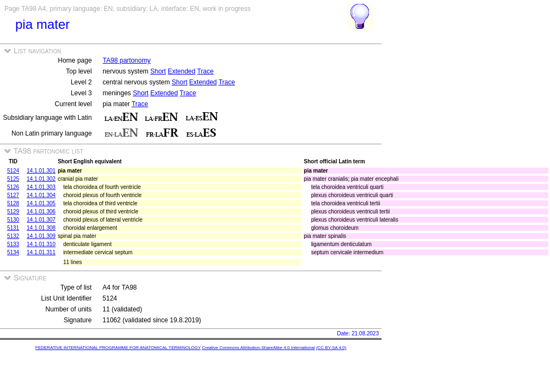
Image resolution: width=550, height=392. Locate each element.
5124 (13, 171)
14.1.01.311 (41, 252)
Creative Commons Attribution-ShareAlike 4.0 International (258, 348)
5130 (13, 220)
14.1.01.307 (41, 220)
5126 (13, 187)
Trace (206, 71)
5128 (13, 203)
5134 (13, 252)
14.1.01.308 (41, 228)
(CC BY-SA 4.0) (331, 348)
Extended (182, 71)
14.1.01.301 (41, 171)
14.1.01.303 (41, 187)
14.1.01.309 (41, 236)
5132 (13, 236)
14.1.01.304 (41, 195)
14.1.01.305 (41, 203)
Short (158, 71)
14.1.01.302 (41, 179)
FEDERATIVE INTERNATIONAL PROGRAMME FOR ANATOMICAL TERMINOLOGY (118, 348)
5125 (13, 179)
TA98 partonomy (126, 60)
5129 (13, 212)
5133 (13, 244)
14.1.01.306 (41, 212)
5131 (13, 228)
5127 (13, 195)
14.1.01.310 (41, 244)
